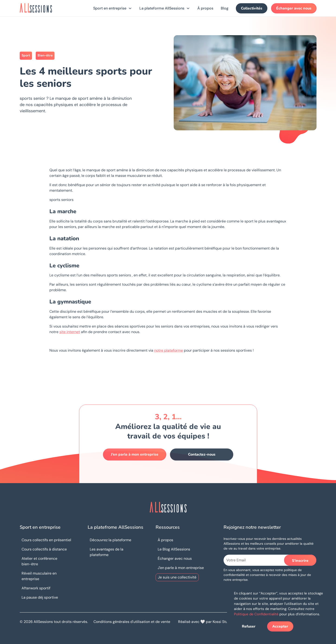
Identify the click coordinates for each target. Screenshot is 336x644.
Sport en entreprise (110, 8)
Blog (225, 8)
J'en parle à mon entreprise (181, 568)
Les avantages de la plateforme (107, 552)
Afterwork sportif (36, 588)
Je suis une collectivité (177, 577)
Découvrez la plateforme (110, 540)
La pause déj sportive (40, 597)
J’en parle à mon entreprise (135, 458)
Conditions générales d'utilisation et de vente (132, 622)
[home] (36, 8)
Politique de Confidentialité (256, 614)
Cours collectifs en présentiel (46, 540)
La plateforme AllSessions (162, 8)
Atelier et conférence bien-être (39, 561)
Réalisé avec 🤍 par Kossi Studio (206, 622)
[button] (113, 8)
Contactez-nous (202, 458)
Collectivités (252, 8)
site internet (70, 332)
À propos (205, 8)
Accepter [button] (280, 626)
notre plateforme (169, 350)
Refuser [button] (249, 626)
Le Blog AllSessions (174, 549)
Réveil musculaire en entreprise (39, 576)
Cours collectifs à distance (44, 549)
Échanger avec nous (294, 8)
